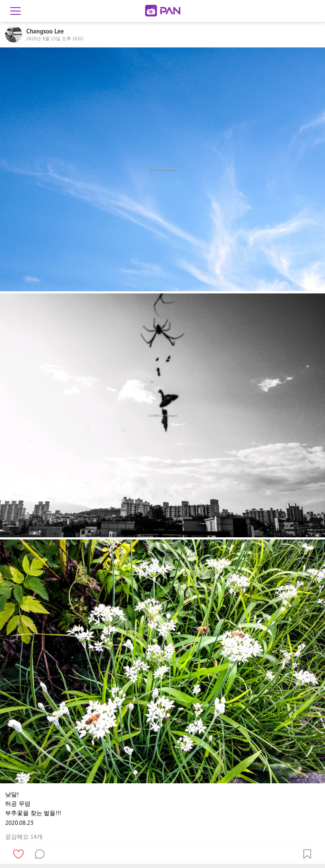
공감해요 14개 (24, 837)
